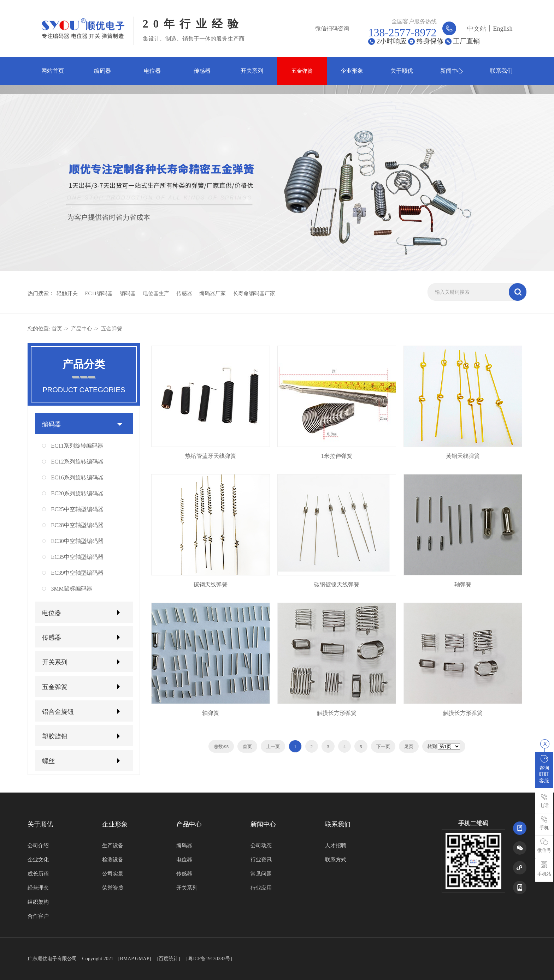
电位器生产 (156, 293)
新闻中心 (452, 71)
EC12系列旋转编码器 (77, 462)
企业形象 (352, 71)
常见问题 (261, 874)
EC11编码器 (99, 293)
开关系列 (252, 71)
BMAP (127, 959)
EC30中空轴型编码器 (77, 541)
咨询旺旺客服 (544, 769)
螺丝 (48, 761)
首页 (57, 329)
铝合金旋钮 (58, 712)
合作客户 (38, 916)
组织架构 (38, 902)
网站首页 (53, 71)
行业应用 (261, 888)
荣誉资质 (113, 888)
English (503, 29)
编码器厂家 (213, 293)
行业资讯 (261, 860)
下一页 (383, 746)
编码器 (102, 71)
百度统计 (169, 959)
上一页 (273, 746)
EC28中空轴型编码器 (77, 525)
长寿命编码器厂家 (254, 293)
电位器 (152, 71)
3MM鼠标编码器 (71, 589)
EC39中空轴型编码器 (77, 573)
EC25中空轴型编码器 (77, 509)
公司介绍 (38, 845)
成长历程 (38, 874)
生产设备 (113, 845)
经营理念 (38, 888)
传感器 (202, 71)
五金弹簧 (302, 71)
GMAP (142, 959)
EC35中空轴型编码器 (77, 557)
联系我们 (501, 71)
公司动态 (261, 845)
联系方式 (336, 860)
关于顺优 (402, 71)
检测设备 (113, 860)
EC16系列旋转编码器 (77, 477)
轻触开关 (67, 293)
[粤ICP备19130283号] (209, 959)
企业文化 (38, 860)
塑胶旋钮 (55, 736)
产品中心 (82, 329)
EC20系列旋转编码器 (77, 493)
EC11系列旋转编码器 (77, 446)
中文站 (477, 29)
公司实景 (113, 874)
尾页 (409, 746)
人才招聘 (336, 845)
